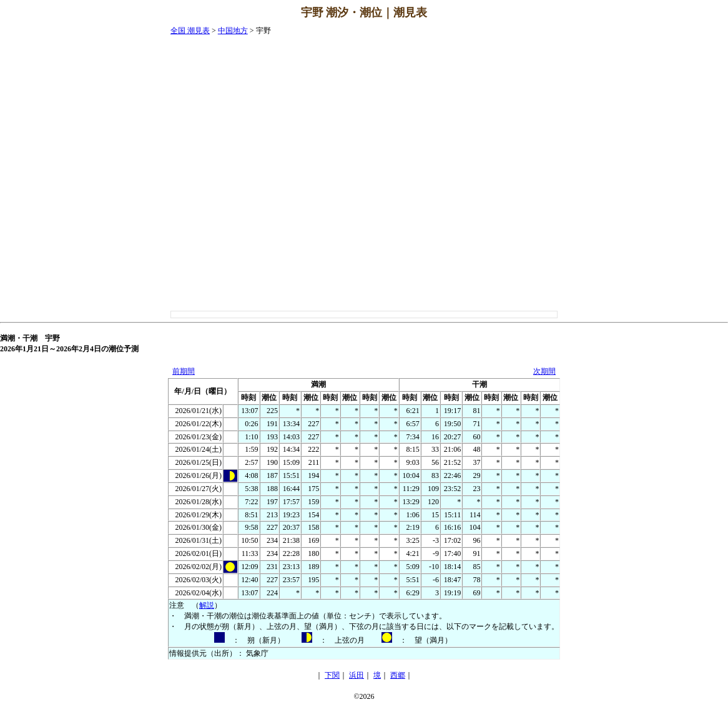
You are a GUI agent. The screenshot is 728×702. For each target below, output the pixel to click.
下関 (332, 675)
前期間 (184, 371)
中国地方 (233, 31)
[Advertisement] (678, 213)
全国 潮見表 (190, 31)
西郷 (398, 675)
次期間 (544, 371)
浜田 (357, 675)
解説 (207, 605)
